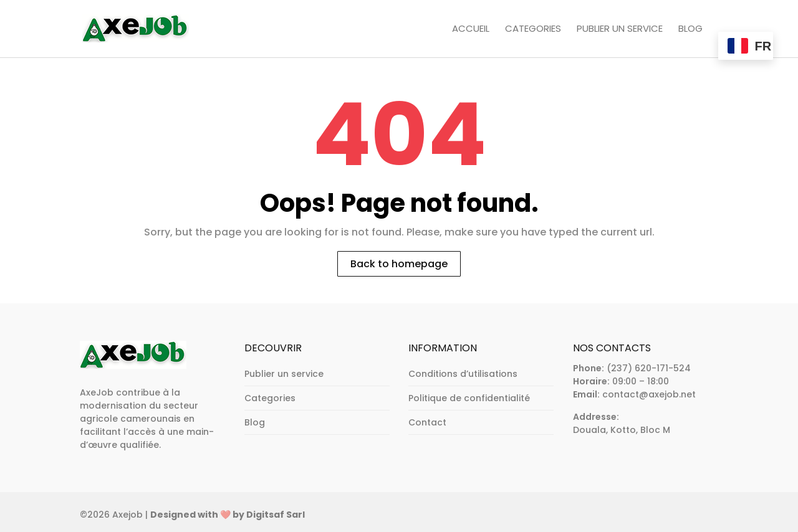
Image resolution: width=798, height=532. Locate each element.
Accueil (471, 29)
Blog (690, 29)
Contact (427, 422)
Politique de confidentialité (469, 398)
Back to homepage (399, 264)
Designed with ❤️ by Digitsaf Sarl (228, 515)
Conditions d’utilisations (463, 374)
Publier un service (620, 29)
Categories (533, 29)
